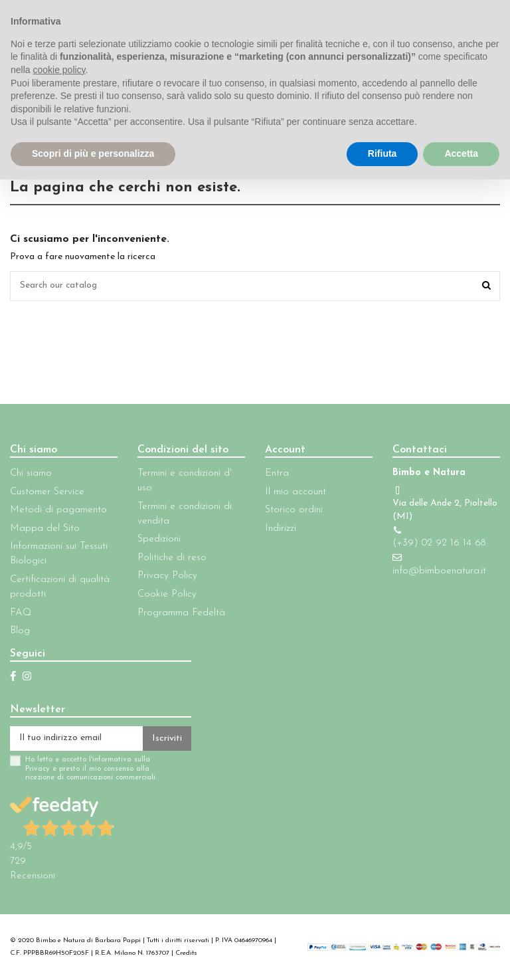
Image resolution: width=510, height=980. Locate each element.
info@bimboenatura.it (439, 571)
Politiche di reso (172, 558)
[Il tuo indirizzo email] (76, 739)
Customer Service (47, 492)
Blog (20, 631)
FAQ (21, 613)
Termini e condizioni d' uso (185, 481)
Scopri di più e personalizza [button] (93, 153)
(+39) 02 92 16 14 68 (439, 543)
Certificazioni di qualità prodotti (60, 587)
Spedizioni (159, 539)
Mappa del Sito (45, 529)
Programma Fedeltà (181, 613)
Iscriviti (167, 738)
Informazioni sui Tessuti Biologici (59, 554)
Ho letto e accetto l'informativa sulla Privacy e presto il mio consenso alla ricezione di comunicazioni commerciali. (91, 769)
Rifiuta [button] (382, 153)
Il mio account (296, 492)
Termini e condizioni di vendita (185, 514)
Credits (186, 954)
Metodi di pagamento (58, 510)
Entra (277, 473)
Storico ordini (294, 510)
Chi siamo (31, 473)
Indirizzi (281, 529)
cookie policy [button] (59, 70)
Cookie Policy (167, 594)
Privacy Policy (167, 576)
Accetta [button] (461, 153)
